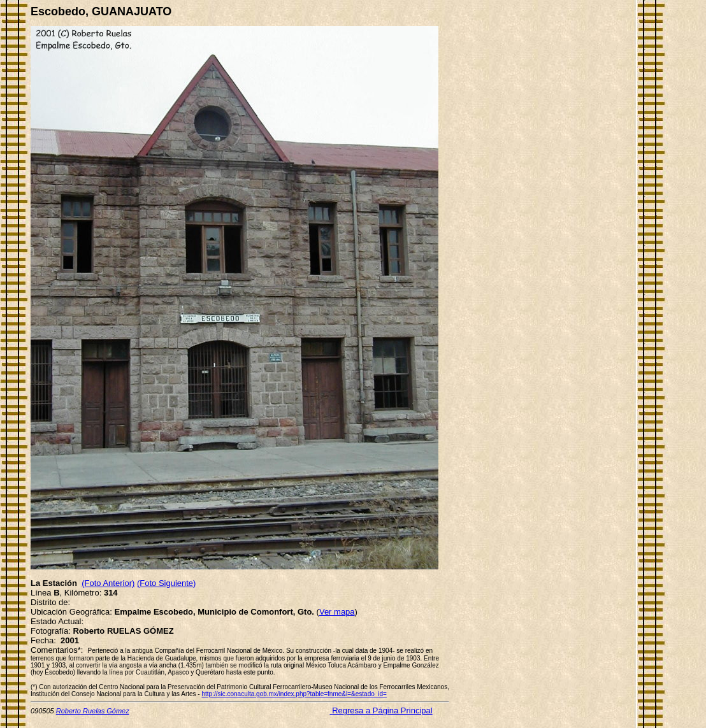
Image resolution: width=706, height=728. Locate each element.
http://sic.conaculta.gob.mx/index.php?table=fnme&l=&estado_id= (294, 694)
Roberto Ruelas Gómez (93, 711)
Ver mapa (337, 612)
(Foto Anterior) (108, 583)
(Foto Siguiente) (167, 583)
